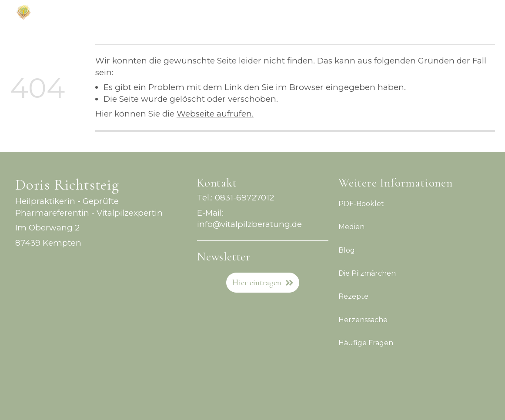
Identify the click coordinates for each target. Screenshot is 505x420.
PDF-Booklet (361, 204)
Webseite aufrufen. (215, 114)
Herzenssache (363, 319)
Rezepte (353, 296)
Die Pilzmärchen (367, 273)
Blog (347, 250)
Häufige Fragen (366, 343)
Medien (351, 227)
